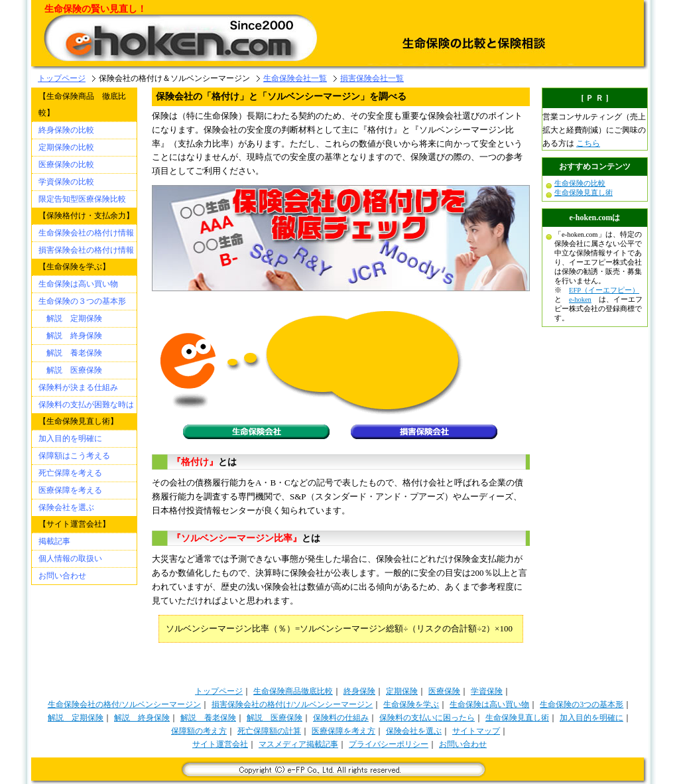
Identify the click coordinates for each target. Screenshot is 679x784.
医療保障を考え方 (343, 731)
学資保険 (487, 691)
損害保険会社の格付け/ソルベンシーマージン (292, 704)
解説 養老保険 (70, 353)
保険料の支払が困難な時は (86, 405)
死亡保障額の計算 (269, 731)
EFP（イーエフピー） (604, 290)
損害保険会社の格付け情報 (86, 250)
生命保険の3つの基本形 (582, 704)
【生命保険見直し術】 (78, 421)
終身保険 (359, 691)
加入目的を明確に (70, 438)
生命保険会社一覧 (295, 78)
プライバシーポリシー (389, 744)
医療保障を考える (70, 490)
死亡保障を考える (70, 473)
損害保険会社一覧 (372, 78)
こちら (588, 143)
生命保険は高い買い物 (78, 284)
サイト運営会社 (220, 744)
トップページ (62, 78)
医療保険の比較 (66, 164)
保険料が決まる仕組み (78, 387)
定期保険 (402, 691)
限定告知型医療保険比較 (82, 199)
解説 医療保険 (70, 370)
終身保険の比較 (66, 130)
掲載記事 (54, 541)
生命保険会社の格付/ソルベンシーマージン (124, 704)
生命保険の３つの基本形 (82, 301)
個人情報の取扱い (70, 558)
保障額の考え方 (199, 731)
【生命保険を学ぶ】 (74, 267)
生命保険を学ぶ (411, 704)
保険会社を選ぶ (66, 507)
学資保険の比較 (66, 182)
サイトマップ (476, 731)
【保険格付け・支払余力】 (86, 216)
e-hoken (580, 299)
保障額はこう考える (74, 456)
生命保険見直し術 (584, 193)
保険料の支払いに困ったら (427, 718)
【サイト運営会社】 (74, 524)
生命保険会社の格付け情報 (86, 233)
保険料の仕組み (341, 718)
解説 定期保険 (70, 318)
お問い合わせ (62, 576)
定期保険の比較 (66, 147)
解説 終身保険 (70, 336)
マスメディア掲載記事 (298, 744)
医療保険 (444, 691)
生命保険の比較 (580, 183)
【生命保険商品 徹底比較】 (82, 104)
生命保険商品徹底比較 (293, 691)
